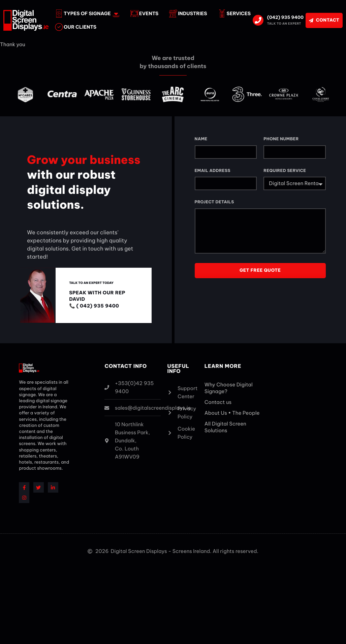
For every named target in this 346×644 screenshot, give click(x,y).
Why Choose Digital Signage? (229, 388)
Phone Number (281, 139)
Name (201, 139)
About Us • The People (232, 413)
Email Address (213, 171)
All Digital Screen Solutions (225, 427)
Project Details (214, 202)
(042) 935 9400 (285, 18)
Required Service (285, 171)
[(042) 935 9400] (258, 20)
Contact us (218, 402)
